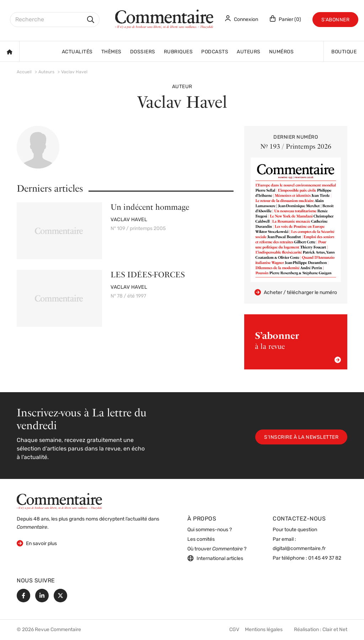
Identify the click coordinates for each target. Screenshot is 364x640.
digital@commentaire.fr (299, 549)
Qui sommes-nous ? (210, 530)
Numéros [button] (282, 52)
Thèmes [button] (111, 52)
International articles (215, 558)
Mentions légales (264, 630)
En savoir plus (37, 543)
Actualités (77, 52)
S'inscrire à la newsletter (301, 438)
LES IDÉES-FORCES (148, 274)
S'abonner (336, 20)
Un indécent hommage (150, 207)
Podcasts (215, 52)
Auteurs (249, 52)
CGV (234, 630)
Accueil (24, 72)
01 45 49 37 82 (325, 558)
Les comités (201, 540)
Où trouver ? (217, 549)
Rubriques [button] (178, 52)
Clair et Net (335, 630)
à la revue (298, 346)
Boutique (344, 52)
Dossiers (143, 52)
